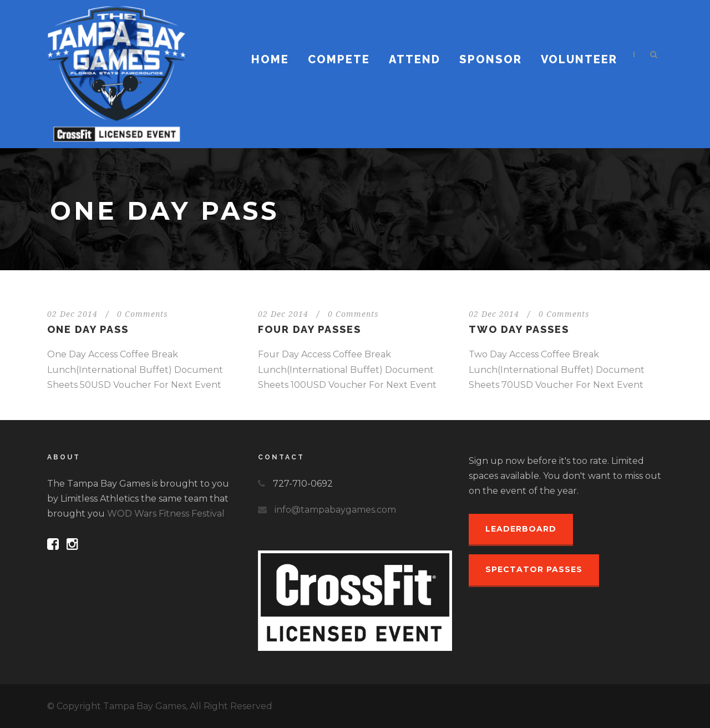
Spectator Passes (534, 569)
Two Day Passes (519, 329)
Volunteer (579, 59)
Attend (415, 59)
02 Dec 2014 (72, 314)
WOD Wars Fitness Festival (166, 514)
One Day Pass (88, 329)
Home (270, 59)
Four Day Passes (310, 329)
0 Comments (143, 314)
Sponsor (491, 59)
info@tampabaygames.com (335, 510)
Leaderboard (521, 529)
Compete (339, 59)
